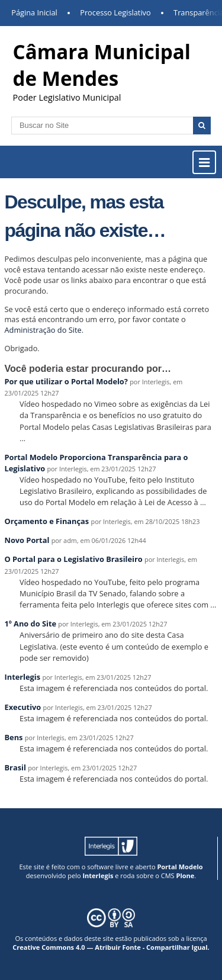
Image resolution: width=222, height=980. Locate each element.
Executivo (23, 707)
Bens (14, 737)
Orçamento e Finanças (47, 521)
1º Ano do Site (31, 624)
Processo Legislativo (115, 12)
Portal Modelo (180, 867)
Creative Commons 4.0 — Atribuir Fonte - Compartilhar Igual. (111, 947)
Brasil (15, 767)
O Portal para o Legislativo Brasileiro (74, 559)
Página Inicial (34, 12)
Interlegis (23, 677)
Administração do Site (43, 330)
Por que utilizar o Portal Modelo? (66, 381)
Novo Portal (27, 540)
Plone (185, 875)
